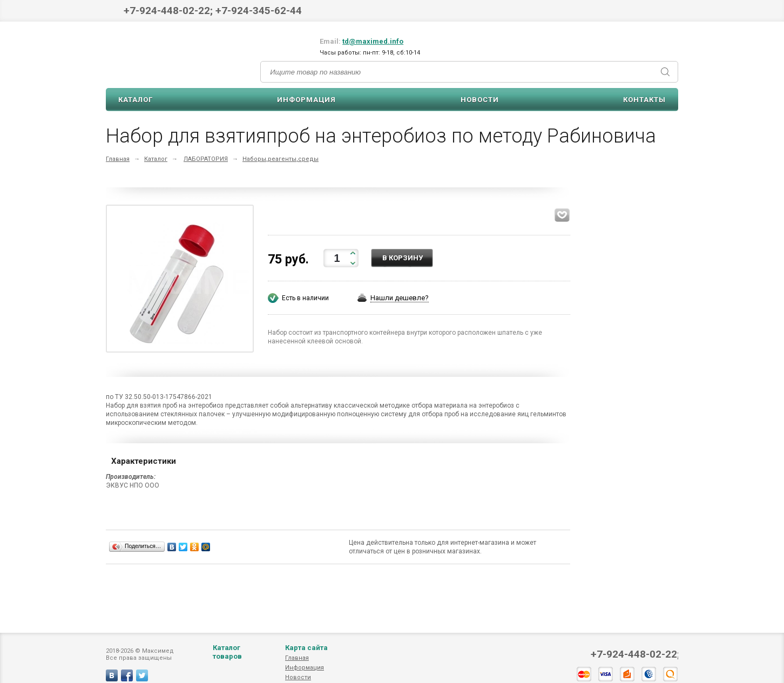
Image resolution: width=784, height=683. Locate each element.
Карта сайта (306, 658)
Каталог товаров (227, 663)
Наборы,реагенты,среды (281, 159)
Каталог (136, 100)
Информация (306, 100)
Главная (118, 159)
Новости (480, 100)
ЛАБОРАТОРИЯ (206, 159)
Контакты (644, 100)
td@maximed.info (373, 41)
